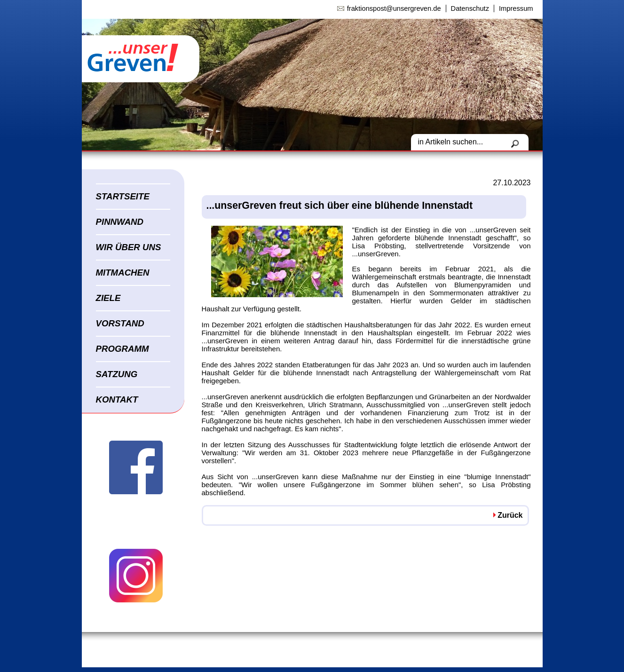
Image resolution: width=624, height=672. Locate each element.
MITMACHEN (123, 273)
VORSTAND (120, 323)
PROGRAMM (122, 349)
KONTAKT (117, 399)
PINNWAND (120, 222)
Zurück (510, 515)
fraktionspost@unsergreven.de (394, 8)
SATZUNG (117, 374)
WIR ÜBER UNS (129, 247)
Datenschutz (470, 8)
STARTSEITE (123, 196)
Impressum (516, 8)
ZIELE (108, 298)
